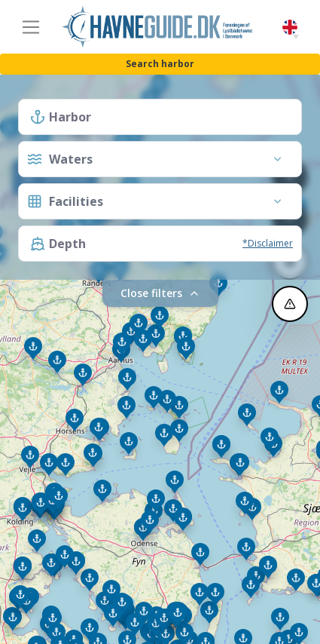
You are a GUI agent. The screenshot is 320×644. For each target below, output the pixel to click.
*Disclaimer (268, 243)
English (290, 28)
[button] (296, 37)
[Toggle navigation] (31, 27)
